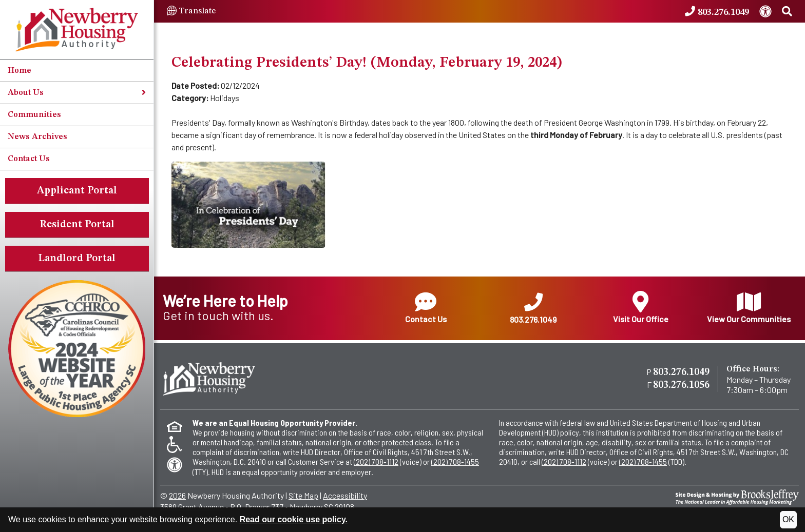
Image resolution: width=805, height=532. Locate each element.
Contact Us (29, 159)
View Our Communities (749, 307)
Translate (191, 11)
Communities (34, 115)
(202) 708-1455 (455, 461)
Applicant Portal (77, 191)
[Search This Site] (787, 12)
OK (788, 519)
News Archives (37, 137)
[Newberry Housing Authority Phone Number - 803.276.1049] (717, 12)
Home (20, 71)
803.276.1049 (533, 309)
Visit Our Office (641, 307)
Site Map (303, 495)
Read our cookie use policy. (294, 519)
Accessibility (345, 495)
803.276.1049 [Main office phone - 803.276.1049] (681, 372)
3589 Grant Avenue (192, 507)
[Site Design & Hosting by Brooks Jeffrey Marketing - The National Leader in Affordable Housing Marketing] (737, 496)
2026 (177, 495)
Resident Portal (77, 225)
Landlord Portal (77, 259)
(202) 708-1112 (376, 461)
